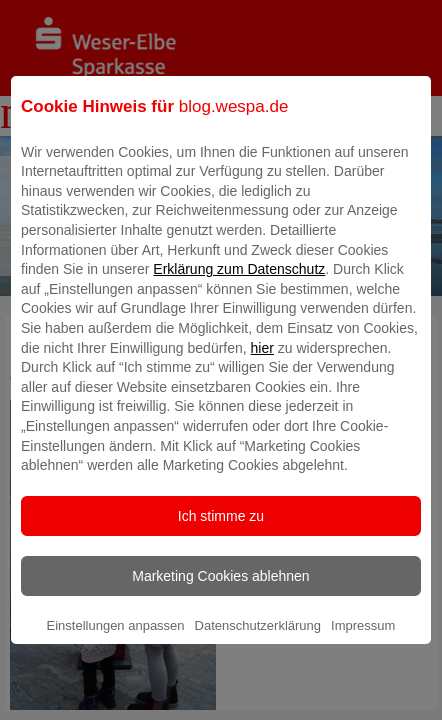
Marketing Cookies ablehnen (220, 590)
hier (262, 362)
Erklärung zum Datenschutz (239, 284)
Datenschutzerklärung (258, 639)
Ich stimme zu (221, 530)
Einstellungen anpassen (116, 639)
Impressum (363, 639)
